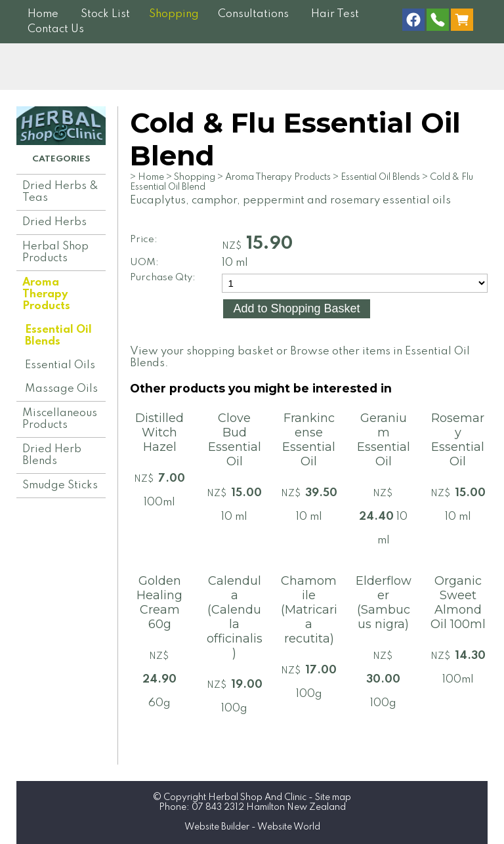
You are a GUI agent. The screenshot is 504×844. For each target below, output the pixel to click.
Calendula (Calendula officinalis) (235, 617)
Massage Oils (61, 389)
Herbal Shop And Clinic (257, 797)
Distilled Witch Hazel (159, 433)
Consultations (253, 14)
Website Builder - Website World (252, 827)
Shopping (174, 14)
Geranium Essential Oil (384, 440)
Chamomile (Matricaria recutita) (309, 610)
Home (43, 14)
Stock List (105, 14)
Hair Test (335, 14)
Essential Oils (60, 365)
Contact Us (56, 29)
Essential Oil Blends (58, 336)
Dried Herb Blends (52, 455)
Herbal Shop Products (55, 252)
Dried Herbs (54, 222)
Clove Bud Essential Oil (235, 440)
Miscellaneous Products (60, 419)
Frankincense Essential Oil (309, 440)
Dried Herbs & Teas (60, 192)
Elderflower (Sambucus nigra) (384, 602)
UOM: (144, 263)
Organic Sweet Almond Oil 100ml (458, 602)
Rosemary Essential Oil (458, 440)
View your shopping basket (202, 351)
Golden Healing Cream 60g (159, 602)
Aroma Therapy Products (46, 294)
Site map (333, 797)
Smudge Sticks (60, 485)
